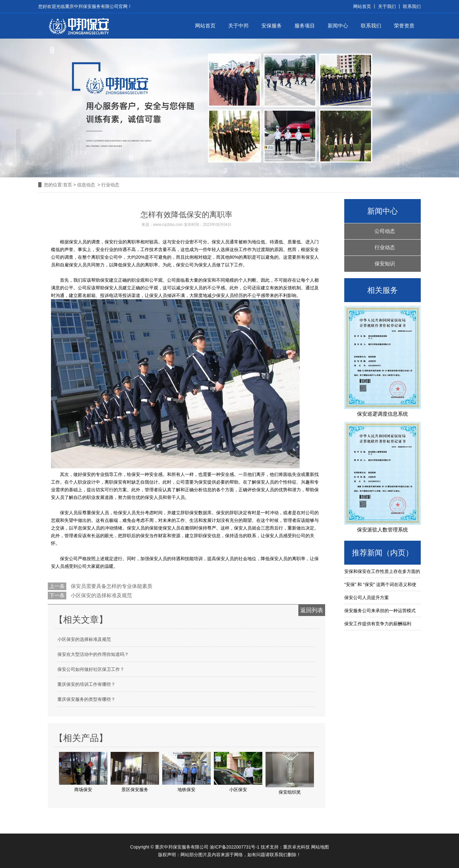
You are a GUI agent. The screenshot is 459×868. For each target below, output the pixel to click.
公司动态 (385, 231)
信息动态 (86, 185)
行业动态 (385, 247)
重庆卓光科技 (296, 847)
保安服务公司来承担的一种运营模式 (380, 611)
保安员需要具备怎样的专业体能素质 (111, 586)
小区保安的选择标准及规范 (101, 595)
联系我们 (411, 6)
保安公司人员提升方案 (367, 597)
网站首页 (205, 26)
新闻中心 (338, 26)
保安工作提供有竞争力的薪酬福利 (378, 624)
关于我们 (387, 6)
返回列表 (312, 610)
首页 (68, 185)
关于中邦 (238, 26)
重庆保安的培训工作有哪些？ (86, 684)
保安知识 (385, 264)
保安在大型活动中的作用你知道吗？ (93, 654)
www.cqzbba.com (168, 225)
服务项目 (305, 26)
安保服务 (272, 26)
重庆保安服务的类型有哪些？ (86, 699)
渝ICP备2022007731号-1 (235, 847)
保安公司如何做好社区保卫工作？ (91, 669)
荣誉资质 (404, 26)
